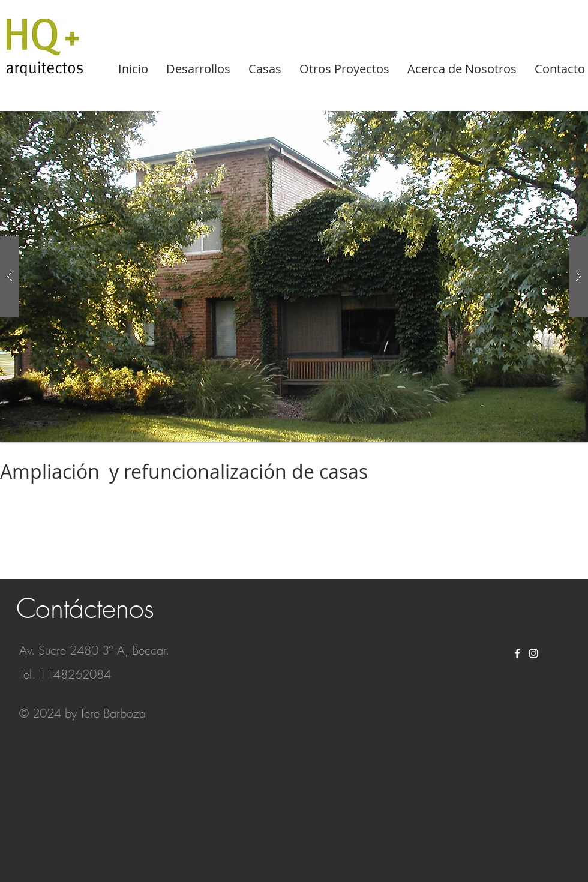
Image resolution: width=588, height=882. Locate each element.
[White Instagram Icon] (533, 653)
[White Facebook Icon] (517, 653)
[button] (294, 276)
